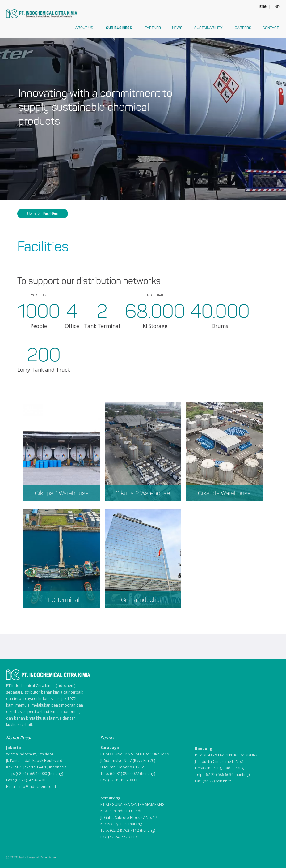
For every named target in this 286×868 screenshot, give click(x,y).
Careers (243, 28)
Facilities (50, 213)
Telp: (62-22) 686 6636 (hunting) (222, 774)
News (177, 28)
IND (277, 7)
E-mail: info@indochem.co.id (31, 786)
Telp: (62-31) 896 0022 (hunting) (128, 773)
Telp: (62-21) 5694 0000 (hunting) (35, 773)
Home (34, 213)
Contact (271, 28)
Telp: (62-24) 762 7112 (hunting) (128, 830)
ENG (263, 7)
